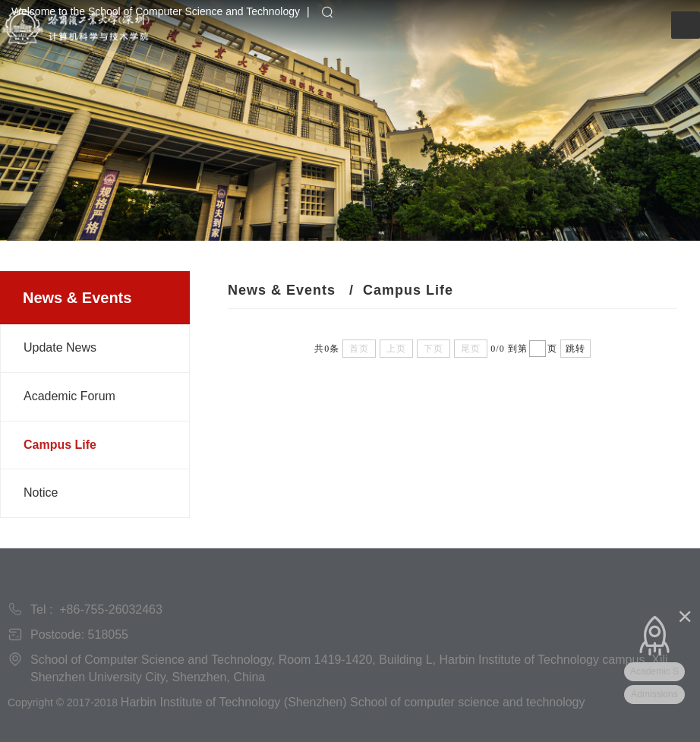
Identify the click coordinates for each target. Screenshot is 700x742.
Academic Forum (69, 396)
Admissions (654, 694)
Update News (60, 347)
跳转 (575, 349)
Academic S (654, 671)
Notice (41, 493)
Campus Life (60, 445)
